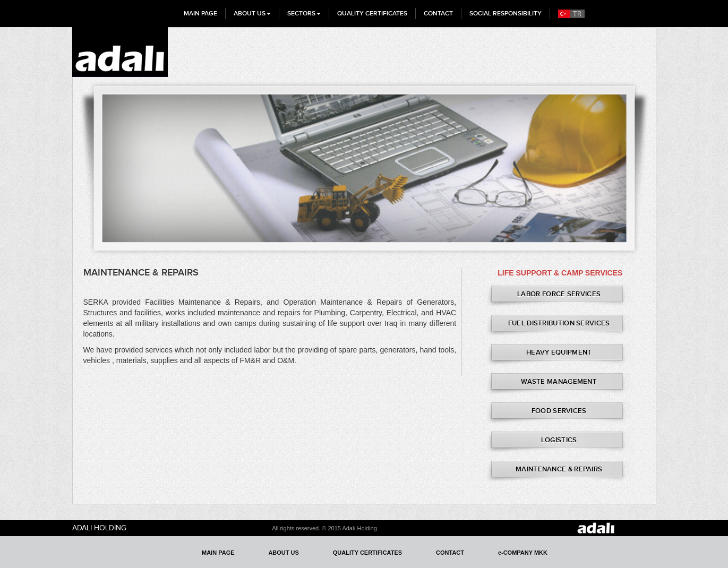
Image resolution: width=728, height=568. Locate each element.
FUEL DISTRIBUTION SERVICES (559, 323)
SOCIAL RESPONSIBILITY (506, 13)
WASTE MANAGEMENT (559, 381)
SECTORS (304, 13)
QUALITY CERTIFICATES (372, 13)
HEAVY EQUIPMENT (559, 352)
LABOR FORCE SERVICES (559, 294)
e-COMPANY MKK (523, 553)
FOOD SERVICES (559, 411)
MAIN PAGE (200, 13)
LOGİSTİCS (559, 440)
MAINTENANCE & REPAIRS (559, 469)
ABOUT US (252, 13)
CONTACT (438, 13)
